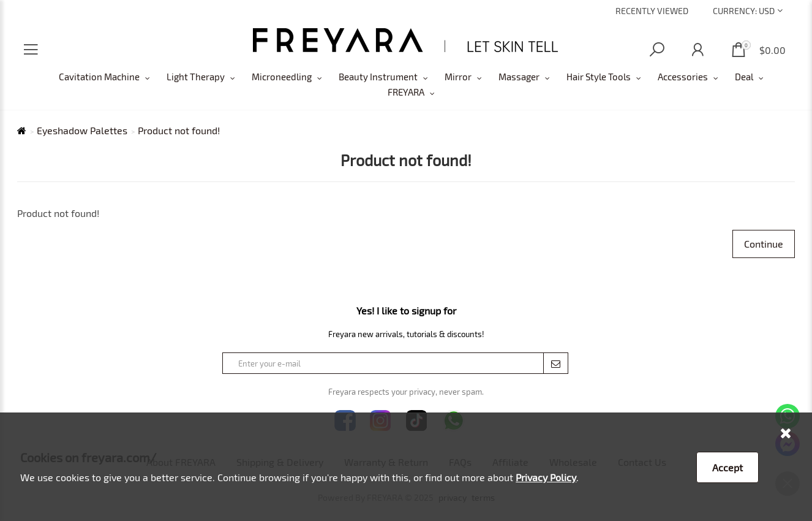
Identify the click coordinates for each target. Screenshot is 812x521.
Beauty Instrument (378, 77)
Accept (727, 467)
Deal (744, 77)
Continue (764, 244)
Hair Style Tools (599, 77)
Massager (519, 77)
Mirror (458, 77)
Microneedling (282, 77)
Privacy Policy (546, 477)
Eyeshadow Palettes (82, 131)
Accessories (683, 77)
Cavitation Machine (99, 77)
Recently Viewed (652, 11)
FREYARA (406, 92)
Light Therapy (196, 77)
